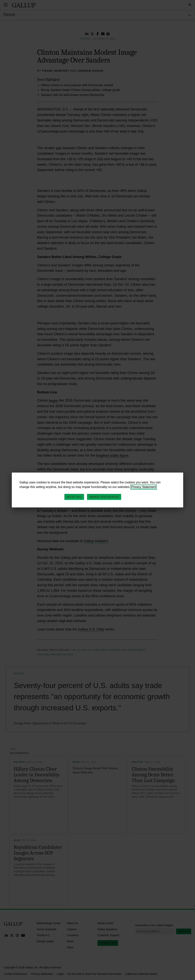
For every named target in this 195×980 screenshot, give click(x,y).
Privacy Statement (144, 487)
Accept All (74, 497)
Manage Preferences (104, 497)
